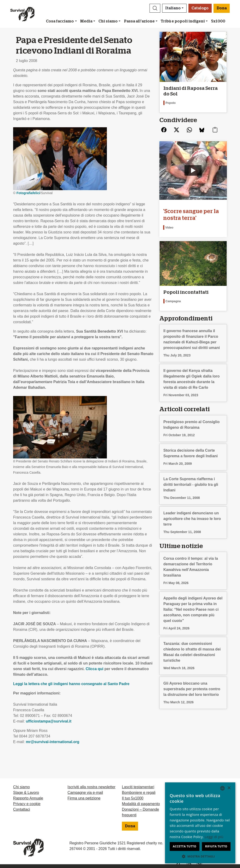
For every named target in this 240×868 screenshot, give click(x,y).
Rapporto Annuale (28, 798)
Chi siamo (108, 21)
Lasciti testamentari (138, 787)
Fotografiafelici (28, 193)
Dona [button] (222, 8)
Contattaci (22, 809)
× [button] (229, 788)
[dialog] (200, 823)
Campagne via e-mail (85, 793)
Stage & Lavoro (26, 793)
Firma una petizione (84, 798)
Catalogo (200, 8)
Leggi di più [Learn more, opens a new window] (214, 837)
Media (86, 21)
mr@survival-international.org (52, 742)
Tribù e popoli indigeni (183, 21)
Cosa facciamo (60, 21)
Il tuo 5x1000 (133, 798)
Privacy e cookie (27, 804)
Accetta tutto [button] (184, 846)
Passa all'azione (139, 21)
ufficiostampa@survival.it (49, 721)
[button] (155, 8)
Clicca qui (95, 669)
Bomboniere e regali (139, 793)
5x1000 (218, 21)
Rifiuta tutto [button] (216, 846)
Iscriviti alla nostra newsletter (92, 787)
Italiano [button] (173, 8)
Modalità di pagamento (141, 804)
